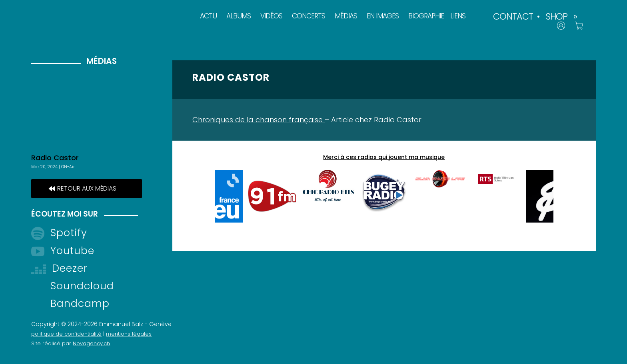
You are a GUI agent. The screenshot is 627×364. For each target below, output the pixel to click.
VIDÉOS (271, 16)
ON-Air (68, 167)
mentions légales (129, 334)
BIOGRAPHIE (426, 16)
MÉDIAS (346, 16)
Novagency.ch (91, 343)
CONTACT (513, 16)
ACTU (208, 16)
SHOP (557, 16)
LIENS (458, 16)
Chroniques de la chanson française (259, 120)
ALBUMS (239, 16)
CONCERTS (309, 16)
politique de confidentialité (66, 334)
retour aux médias (87, 188)
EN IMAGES (383, 16)
